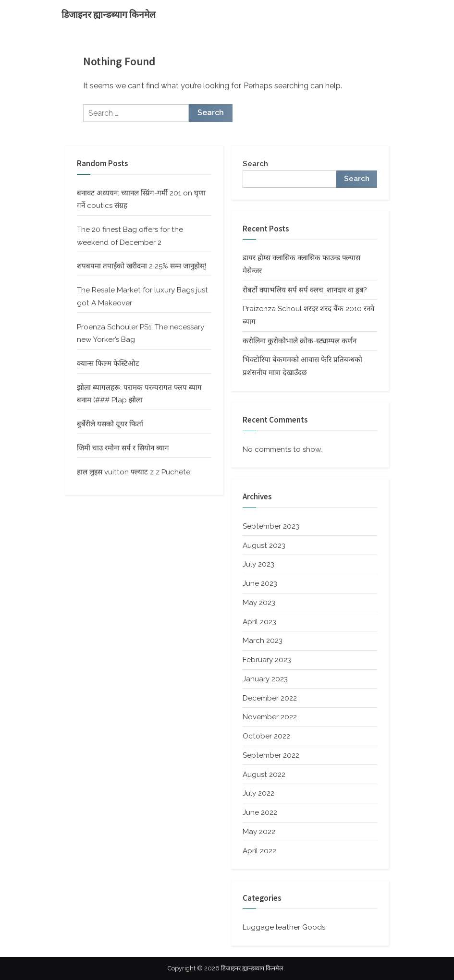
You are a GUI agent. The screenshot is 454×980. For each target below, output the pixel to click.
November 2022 (270, 717)
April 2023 (259, 622)
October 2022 (266, 736)
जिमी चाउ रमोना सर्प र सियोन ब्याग (123, 448)
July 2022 (258, 793)
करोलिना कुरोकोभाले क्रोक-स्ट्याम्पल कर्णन (300, 341)
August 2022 (264, 774)
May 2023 (259, 603)
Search (255, 164)
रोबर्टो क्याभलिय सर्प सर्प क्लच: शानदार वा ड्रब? (305, 290)
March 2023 (263, 641)
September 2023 (271, 526)
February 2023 (267, 660)
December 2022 (270, 698)
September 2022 (271, 755)
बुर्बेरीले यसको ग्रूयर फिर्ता (110, 424)
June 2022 (260, 812)
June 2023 (260, 583)
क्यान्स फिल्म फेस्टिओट (108, 363)
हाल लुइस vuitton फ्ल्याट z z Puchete (134, 472)
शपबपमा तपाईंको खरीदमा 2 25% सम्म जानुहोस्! (141, 266)
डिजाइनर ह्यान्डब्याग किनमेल (109, 14)
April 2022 (259, 851)
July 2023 (258, 564)
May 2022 (259, 832)
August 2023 (264, 545)
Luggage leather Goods (284, 927)
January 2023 (265, 679)
